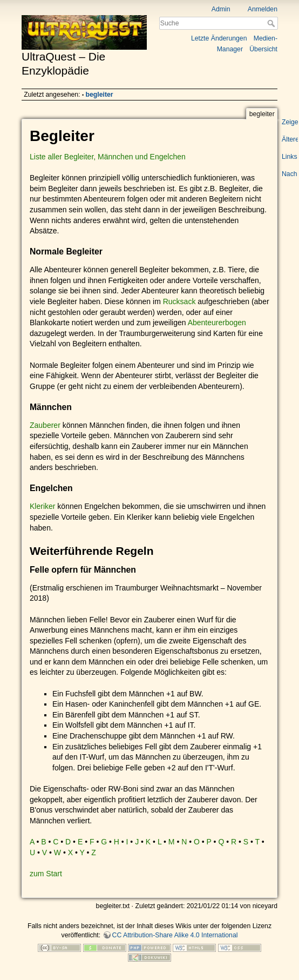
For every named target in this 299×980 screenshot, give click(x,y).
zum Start (46, 874)
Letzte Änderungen (219, 38)
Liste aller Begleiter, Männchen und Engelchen (108, 157)
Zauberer (45, 425)
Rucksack (179, 301)
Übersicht (263, 49)
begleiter (100, 95)
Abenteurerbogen (217, 323)
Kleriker (42, 506)
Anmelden (263, 9)
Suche (272, 23)
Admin (221, 9)
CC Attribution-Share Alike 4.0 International (175, 935)
